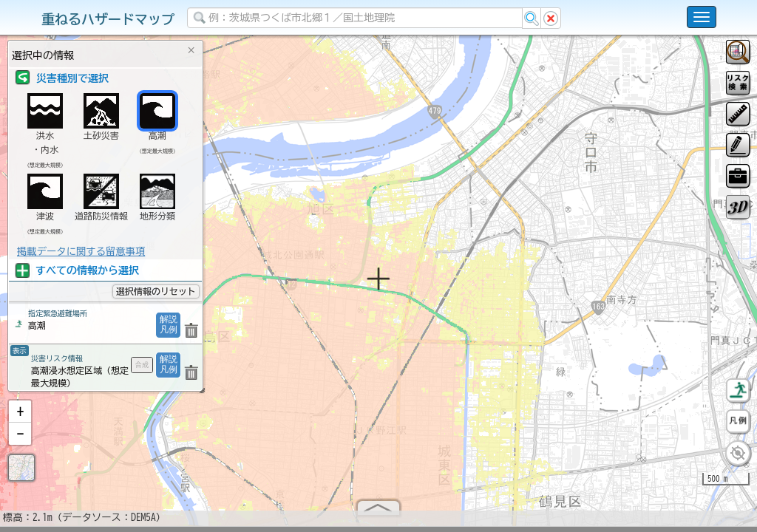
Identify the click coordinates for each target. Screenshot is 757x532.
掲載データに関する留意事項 (81, 251)
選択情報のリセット (156, 291)
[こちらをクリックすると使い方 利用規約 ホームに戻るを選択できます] (702, 17)
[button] (20, 417)
